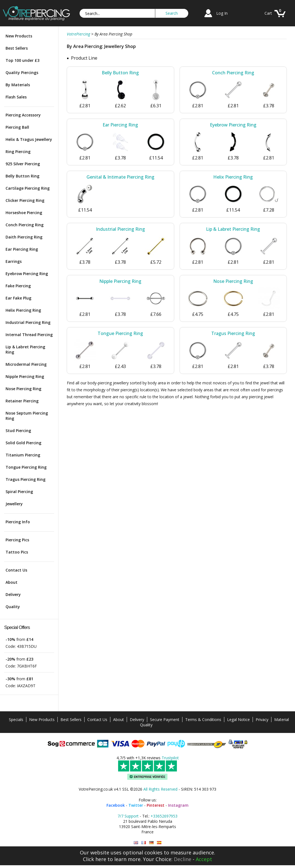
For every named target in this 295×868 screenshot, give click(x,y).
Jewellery (14, 504)
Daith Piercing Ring (24, 237)
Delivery (13, 594)
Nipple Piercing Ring (25, 376)
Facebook (116, 805)
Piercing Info (18, 522)
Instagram (178, 805)
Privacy (262, 719)
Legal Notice (238, 719)
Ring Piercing (18, 152)
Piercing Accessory (23, 115)
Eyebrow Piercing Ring (27, 274)
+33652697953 (164, 816)
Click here (95, 859)
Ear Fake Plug (18, 298)
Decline (183, 859)
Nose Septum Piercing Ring (27, 416)
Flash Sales (16, 97)
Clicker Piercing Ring (25, 200)
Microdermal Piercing (26, 364)
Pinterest (156, 805)
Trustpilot (170, 758)
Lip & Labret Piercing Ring (25, 349)
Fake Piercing (18, 286)
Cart (268, 13)
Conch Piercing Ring (25, 225)
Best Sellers (17, 48)
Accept (204, 859)
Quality (13, 607)
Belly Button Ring (22, 176)
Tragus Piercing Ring (26, 479)
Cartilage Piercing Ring (28, 188)
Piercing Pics (17, 540)
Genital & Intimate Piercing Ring (120, 177)
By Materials (18, 85)
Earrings (14, 261)
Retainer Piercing (22, 401)
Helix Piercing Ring (23, 310)
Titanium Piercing (23, 455)
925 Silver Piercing (23, 164)
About (12, 582)
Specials (16, 719)
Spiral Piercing (19, 492)
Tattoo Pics (17, 552)
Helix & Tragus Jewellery (29, 139)
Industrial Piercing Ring (28, 322)
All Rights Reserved (160, 789)
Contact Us (16, 570)
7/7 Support (128, 816)
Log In (222, 13)
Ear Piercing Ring (22, 249)
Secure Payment (165, 719)
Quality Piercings (22, 73)
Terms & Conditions (203, 719)
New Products (19, 36)
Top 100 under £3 (22, 60)
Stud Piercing (18, 431)
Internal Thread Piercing (29, 335)
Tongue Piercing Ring (26, 467)
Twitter (136, 805)
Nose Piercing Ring (23, 389)
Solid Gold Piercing (23, 443)
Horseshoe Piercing (24, 213)
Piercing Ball (17, 127)
